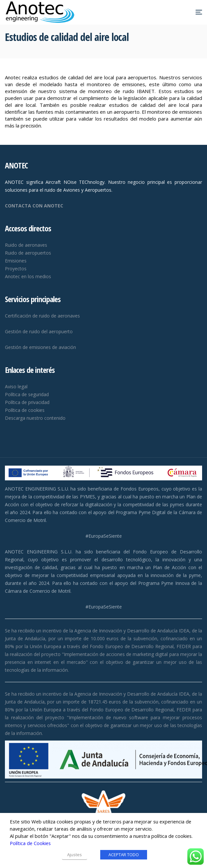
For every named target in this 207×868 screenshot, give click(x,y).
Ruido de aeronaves (26, 245)
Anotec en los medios (28, 276)
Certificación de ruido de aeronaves (42, 316)
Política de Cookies (30, 843)
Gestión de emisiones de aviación (40, 347)
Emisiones (16, 261)
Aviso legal (16, 386)
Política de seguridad (27, 394)
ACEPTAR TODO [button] (124, 855)
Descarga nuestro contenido (35, 418)
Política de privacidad (27, 402)
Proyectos (16, 269)
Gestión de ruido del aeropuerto (39, 331)
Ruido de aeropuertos (28, 253)
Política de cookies (25, 410)
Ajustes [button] (75, 855)
